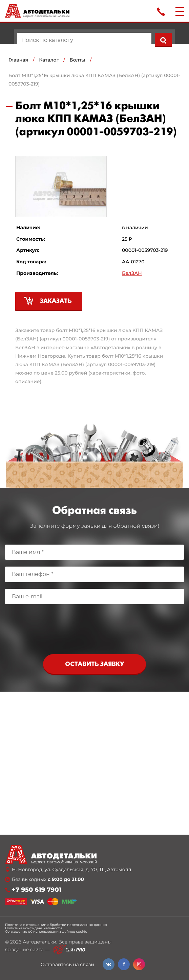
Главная (18, 60)
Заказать (56, 301)
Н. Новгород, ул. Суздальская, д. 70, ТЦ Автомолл (71, 870)
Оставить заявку (94, 664)
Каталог (49, 60)
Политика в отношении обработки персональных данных (56, 925)
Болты (78, 60)
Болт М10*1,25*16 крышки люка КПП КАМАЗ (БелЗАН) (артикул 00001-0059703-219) (94, 80)
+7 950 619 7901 (37, 890)
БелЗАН (132, 273)
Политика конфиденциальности (34, 928)
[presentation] (94, 631)
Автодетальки (39, 942)
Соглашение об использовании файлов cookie (46, 932)
